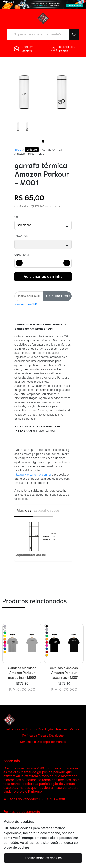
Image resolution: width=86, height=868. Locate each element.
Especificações (43, 510)
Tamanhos (21, 236)
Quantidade (22, 255)
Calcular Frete (58, 296)
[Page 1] (43, 141)
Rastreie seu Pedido (63, 49)
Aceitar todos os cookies (43, 858)
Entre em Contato (23, 49)
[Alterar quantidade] (43, 263)
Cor (17, 217)
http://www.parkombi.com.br (33, 475)
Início (18, 150)
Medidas (24, 510)
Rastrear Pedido (68, 729)
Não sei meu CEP (26, 304)
